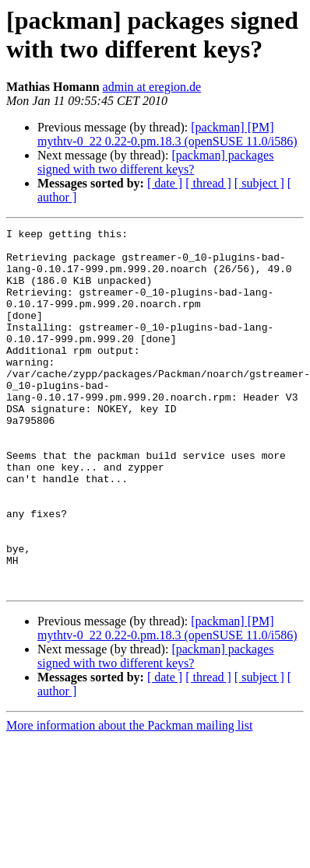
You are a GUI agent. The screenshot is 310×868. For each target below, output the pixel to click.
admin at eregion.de (152, 87)
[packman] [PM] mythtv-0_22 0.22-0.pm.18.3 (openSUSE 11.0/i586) (167, 134)
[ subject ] (259, 183)
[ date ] (165, 183)
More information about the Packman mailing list (129, 798)
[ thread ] (208, 183)
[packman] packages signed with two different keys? (155, 162)
